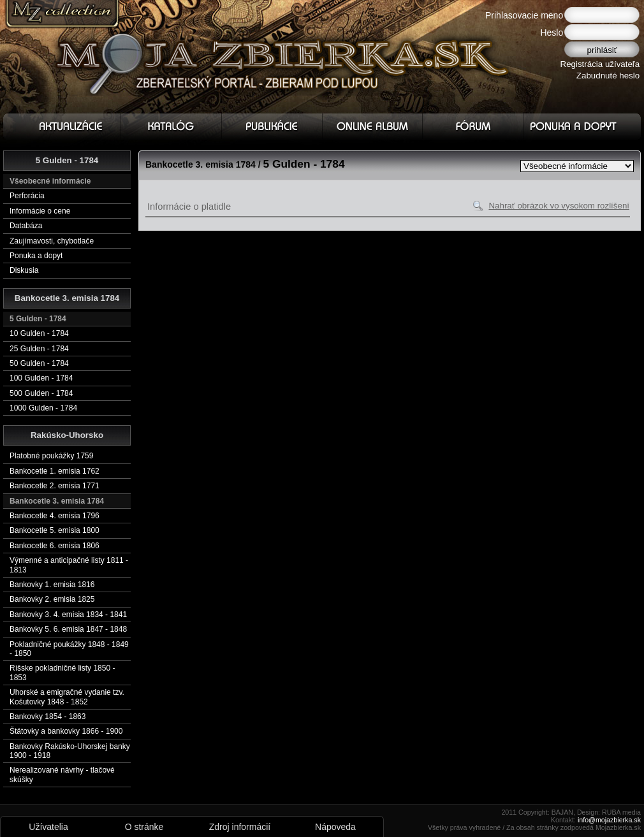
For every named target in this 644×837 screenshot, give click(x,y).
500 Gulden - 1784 (41, 393)
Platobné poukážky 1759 (51, 456)
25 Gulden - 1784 (39, 349)
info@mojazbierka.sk (609, 820)
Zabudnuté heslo (608, 76)
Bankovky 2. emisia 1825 (52, 599)
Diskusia (24, 270)
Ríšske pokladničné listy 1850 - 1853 (62, 673)
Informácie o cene (40, 211)
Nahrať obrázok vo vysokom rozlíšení (559, 206)
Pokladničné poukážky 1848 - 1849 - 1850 (69, 649)
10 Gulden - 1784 (39, 333)
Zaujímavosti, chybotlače (52, 241)
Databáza (26, 226)
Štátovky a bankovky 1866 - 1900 (66, 731)
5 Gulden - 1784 (38, 319)
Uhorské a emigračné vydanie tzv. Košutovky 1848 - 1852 (67, 697)
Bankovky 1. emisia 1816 (52, 585)
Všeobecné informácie (50, 181)
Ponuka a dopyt (36, 256)
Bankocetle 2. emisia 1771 (55, 486)
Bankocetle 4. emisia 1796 (55, 516)
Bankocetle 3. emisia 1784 (57, 501)
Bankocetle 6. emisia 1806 (55, 546)
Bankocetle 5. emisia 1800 (55, 530)
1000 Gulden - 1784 (43, 408)
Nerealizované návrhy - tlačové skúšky (62, 775)
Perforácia (27, 196)
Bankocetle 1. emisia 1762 (55, 471)
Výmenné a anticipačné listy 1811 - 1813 (69, 565)
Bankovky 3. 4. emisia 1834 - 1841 (68, 615)
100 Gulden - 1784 (41, 378)
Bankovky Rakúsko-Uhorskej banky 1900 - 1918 (70, 751)
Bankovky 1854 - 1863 (48, 717)
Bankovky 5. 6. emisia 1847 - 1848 (68, 629)
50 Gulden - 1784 (39, 363)
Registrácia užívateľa (600, 64)
